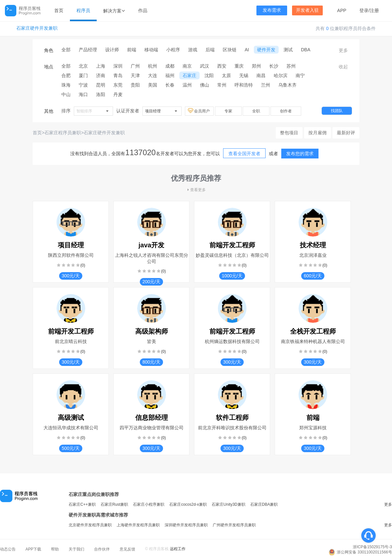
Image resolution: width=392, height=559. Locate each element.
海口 (83, 94)
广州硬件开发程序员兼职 (234, 525)
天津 (135, 75)
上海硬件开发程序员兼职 (138, 525)
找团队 (337, 111)
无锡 (244, 75)
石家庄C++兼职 (82, 504)
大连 (153, 75)
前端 (132, 50)
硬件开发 (266, 50)
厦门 (83, 75)
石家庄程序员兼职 (63, 133)
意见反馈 (127, 549)
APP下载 (33, 549)
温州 (187, 85)
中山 (66, 94)
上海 (101, 66)
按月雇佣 (318, 133)
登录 (364, 10)
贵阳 (135, 85)
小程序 (173, 50)
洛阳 (101, 94)
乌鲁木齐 (287, 85)
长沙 (274, 66)
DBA (306, 50)
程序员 (83, 10)
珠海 (66, 85)
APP (342, 10)
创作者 (286, 111)
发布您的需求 (300, 154)
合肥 (66, 75)
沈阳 (209, 75)
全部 (66, 50)
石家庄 (189, 75)
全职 (256, 111)
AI (247, 50)
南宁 (300, 75)
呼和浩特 (244, 85)
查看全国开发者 (244, 154)
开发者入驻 (307, 10)
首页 (59, 10)
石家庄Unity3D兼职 (229, 504)
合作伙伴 (102, 549)
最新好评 (346, 133)
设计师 (112, 50)
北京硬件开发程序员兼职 (90, 525)
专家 (228, 111)
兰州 (266, 85)
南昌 (261, 75)
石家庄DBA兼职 (264, 504)
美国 (153, 85)
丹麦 (118, 94)
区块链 (230, 50)
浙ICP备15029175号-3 (372, 547)
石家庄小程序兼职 (149, 504)
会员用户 (199, 111)
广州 (135, 66)
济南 (101, 75)
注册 (374, 10)
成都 (170, 66)
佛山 (204, 85)
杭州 (153, 66)
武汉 (204, 66)
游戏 (193, 50)
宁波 (83, 85)
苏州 (291, 66)
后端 (210, 50)
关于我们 (76, 549)
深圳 (118, 66)
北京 (83, 66)
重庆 (239, 66)
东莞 (118, 85)
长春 (170, 85)
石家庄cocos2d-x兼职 (188, 504)
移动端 (151, 50)
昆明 (101, 85)
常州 (222, 85)
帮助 (55, 549)
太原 (226, 75)
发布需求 (272, 10)
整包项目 (289, 133)
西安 (222, 66)
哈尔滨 (281, 75)
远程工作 (178, 549)
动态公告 (8, 549)
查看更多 (196, 190)
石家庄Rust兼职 (114, 504)
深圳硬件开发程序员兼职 (186, 525)
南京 (187, 66)
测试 (288, 50)
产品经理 (88, 50)
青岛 (118, 75)
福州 (170, 75)
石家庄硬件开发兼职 (37, 28)
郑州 (256, 66)
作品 (143, 10)
